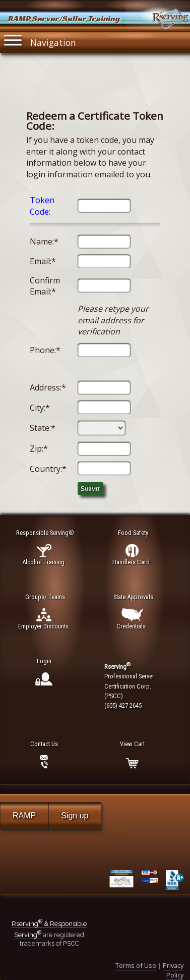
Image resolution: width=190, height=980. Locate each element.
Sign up (75, 816)
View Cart (132, 744)
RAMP (24, 816)
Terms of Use (136, 965)
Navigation (40, 40)
